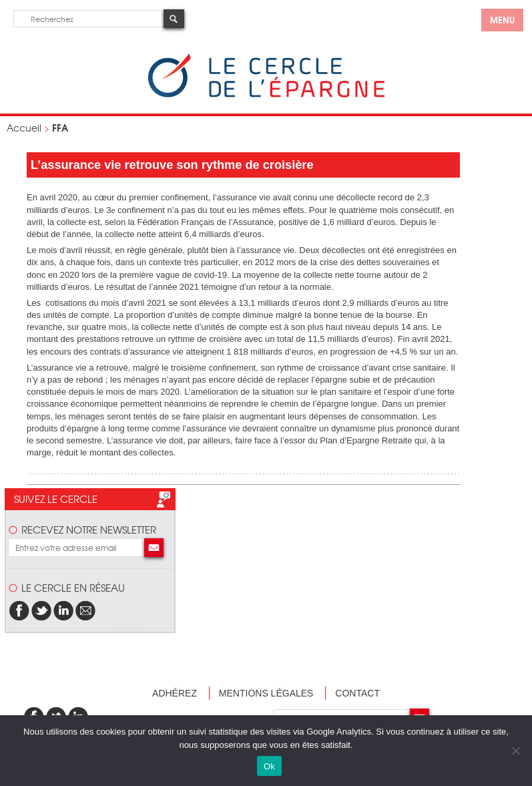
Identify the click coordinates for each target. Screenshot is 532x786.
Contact (357, 693)
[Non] (515, 751)
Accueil (24, 128)
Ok (269, 766)
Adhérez (175, 693)
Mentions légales (266, 693)
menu (502, 19)
